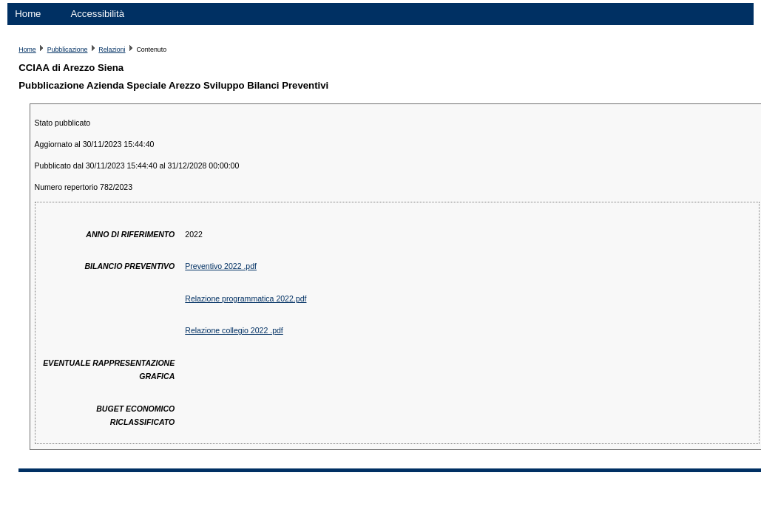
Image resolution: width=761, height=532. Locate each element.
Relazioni (112, 50)
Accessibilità (97, 14)
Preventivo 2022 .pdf (221, 266)
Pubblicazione (68, 50)
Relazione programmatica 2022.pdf (246, 299)
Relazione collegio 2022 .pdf (234, 330)
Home (28, 14)
